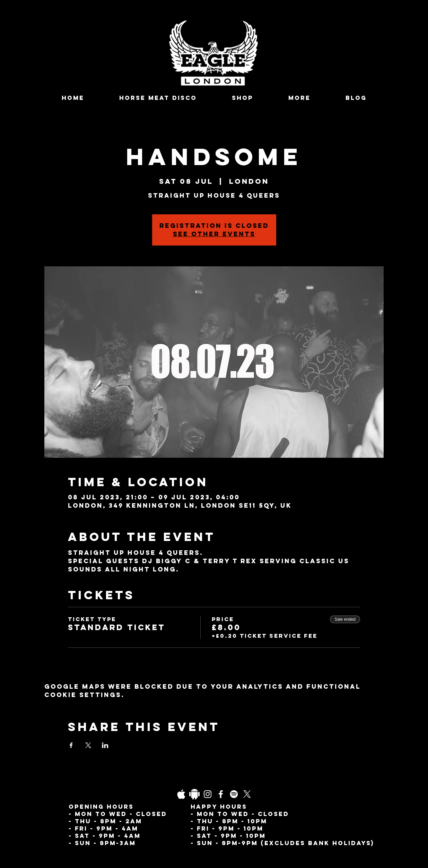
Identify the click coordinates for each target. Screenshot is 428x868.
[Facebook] (221, 794)
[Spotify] (234, 794)
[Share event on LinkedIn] (105, 745)
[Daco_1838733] (194, 794)
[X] (247, 794)
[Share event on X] (88, 745)
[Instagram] (208, 794)
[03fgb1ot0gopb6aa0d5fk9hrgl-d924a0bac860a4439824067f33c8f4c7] (181, 794)
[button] (300, 98)
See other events (214, 234)
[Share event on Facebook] (71, 745)
